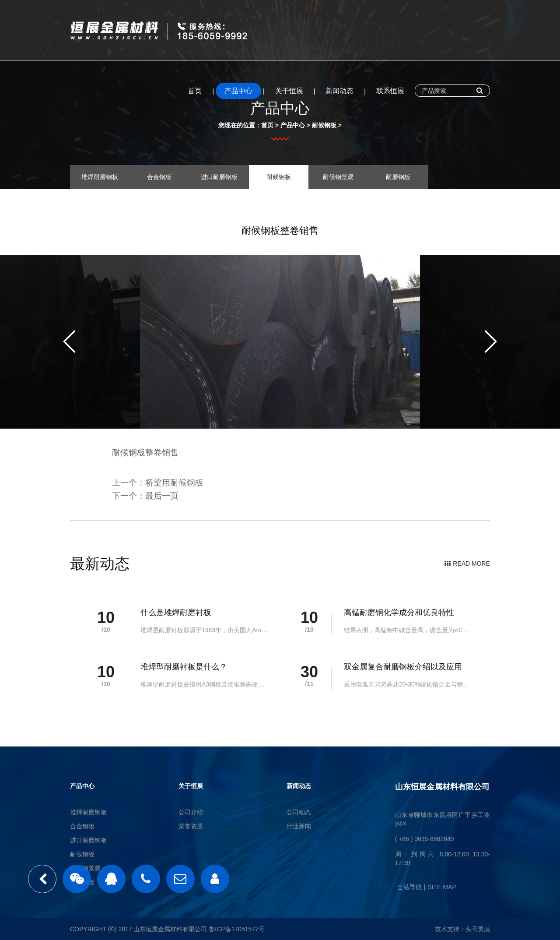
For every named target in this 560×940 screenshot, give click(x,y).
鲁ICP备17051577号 (237, 929)
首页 (195, 91)
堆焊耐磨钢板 (100, 177)
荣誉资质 (191, 826)
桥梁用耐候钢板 (174, 483)
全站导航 (409, 887)
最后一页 (162, 496)
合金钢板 (159, 177)
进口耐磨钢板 (219, 177)
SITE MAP (442, 887)
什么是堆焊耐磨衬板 (176, 613)
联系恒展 (390, 91)
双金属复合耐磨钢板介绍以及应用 (403, 667)
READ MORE (467, 563)
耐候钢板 (324, 125)
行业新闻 (299, 826)
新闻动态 (339, 91)
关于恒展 (289, 91)
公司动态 (299, 812)
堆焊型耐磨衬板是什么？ (184, 667)
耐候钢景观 (338, 177)
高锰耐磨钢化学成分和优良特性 (399, 613)
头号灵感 (478, 929)
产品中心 (238, 91)
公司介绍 (191, 812)
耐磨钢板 (398, 177)
